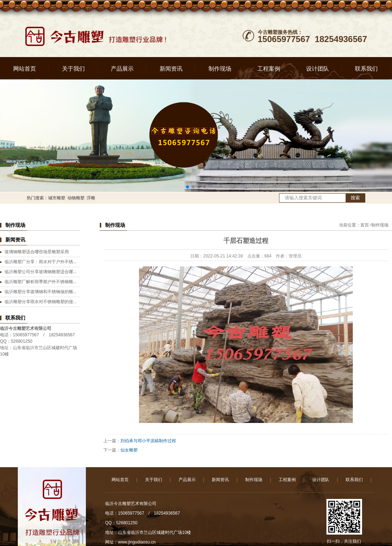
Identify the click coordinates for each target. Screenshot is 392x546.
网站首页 (25, 69)
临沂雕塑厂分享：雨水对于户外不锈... (41, 262)
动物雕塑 (76, 198)
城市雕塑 (57, 198)
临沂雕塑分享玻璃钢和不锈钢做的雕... (41, 292)
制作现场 (220, 69)
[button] (187, 187)
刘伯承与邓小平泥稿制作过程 (148, 441)
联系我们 (366, 69)
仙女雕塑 (129, 450)
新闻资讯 (171, 69)
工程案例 (269, 69)
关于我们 (73, 69)
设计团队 (318, 69)
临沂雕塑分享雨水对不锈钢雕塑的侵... (41, 302)
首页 (365, 225)
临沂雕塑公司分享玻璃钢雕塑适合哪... (41, 272)
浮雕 (91, 198)
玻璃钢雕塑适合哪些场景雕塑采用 (37, 252)
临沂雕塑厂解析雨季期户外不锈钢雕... (41, 282)
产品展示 (122, 69)
